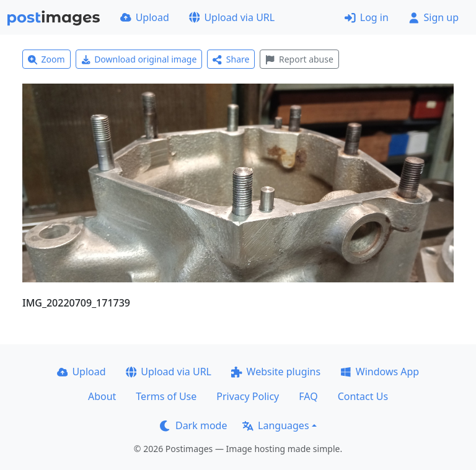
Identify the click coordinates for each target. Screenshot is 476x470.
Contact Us (363, 396)
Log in (367, 17)
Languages (275, 425)
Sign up (434, 17)
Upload (145, 17)
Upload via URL (232, 17)
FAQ (308, 396)
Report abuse (299, 59)
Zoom (46, 59)
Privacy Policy (248, 396)
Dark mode (193, 425)
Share (231, 59)
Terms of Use (166, 396)
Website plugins (276, 372)
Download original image (139, 59)
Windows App (380, 372)
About (102, 396)
